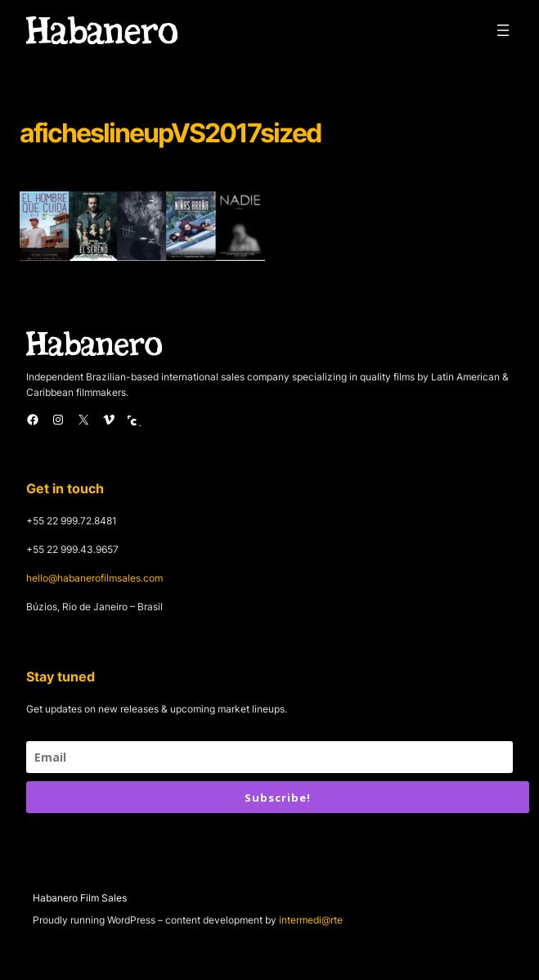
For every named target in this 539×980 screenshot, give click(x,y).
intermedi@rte (311, 920)
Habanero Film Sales (80, 898)
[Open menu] (503, 30)
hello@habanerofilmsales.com (94, 578)
